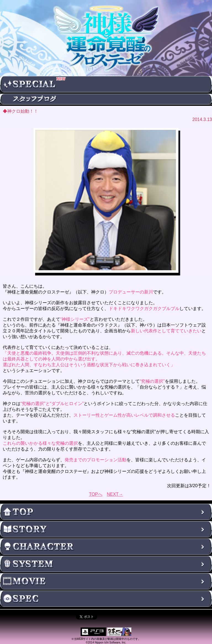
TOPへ (96, 494)
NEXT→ (115, 494)
